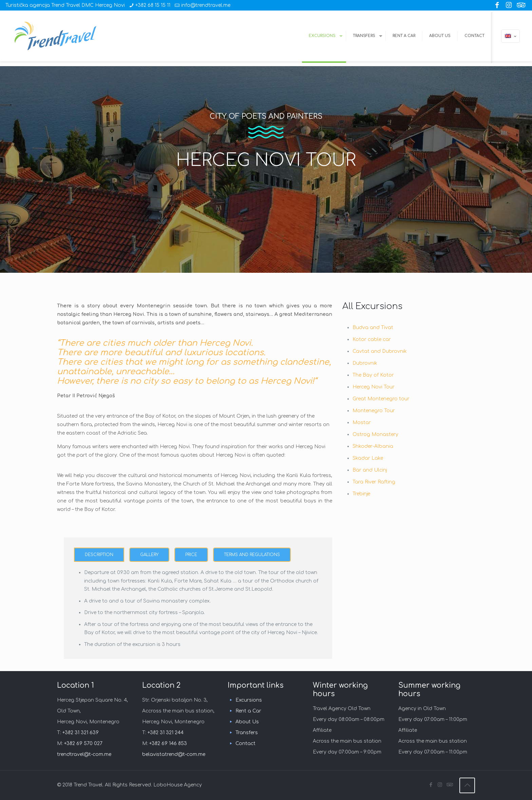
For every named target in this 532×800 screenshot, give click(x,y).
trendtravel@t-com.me (84, 754)
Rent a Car (248, 711)
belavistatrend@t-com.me (174, 754)
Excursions (249, 700)
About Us (247, 722)
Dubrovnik (365, 363)
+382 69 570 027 (83, 744)
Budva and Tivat (373, 328)
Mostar (362, 423)
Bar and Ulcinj (370, 470)
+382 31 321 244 (166, 733)
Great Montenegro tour (381, 399)
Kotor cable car (372, 339)
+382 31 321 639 (81, 733)
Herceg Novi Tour (374, 387)
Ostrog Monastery (375, 434)
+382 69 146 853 (168, 744)
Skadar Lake (368, 458)
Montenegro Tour (374, 411)
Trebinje (361, 494)
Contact (245, 744)
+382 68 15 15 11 (153, 5)
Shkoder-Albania (373, 446)
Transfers (247, 733)
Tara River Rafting (374, 482)
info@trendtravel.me (206, 5)
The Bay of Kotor (373, 375)
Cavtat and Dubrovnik (380, 351)
